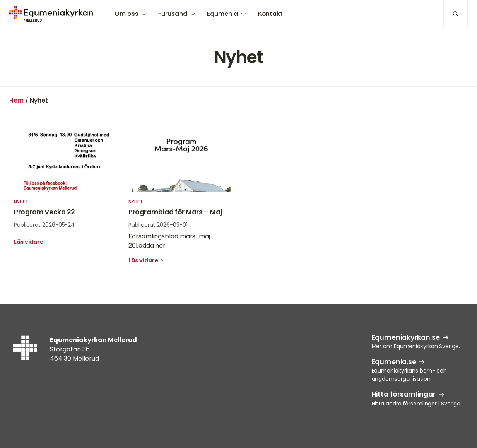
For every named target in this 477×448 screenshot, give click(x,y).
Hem (16, 100)
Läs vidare (29, 242)
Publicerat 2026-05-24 (44, 225)
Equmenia (222, 14)
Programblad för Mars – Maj (175, 212)
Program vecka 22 (44, 212)
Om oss (126, 14)
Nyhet (21, 202)
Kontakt (270, 14)
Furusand (173, 14)
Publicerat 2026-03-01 (158, 225)
